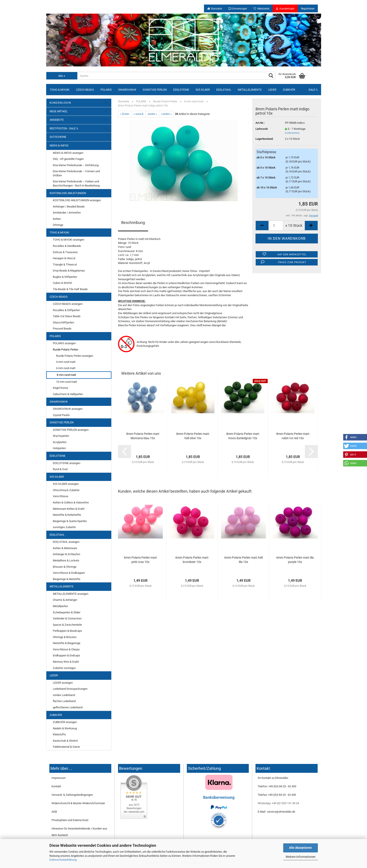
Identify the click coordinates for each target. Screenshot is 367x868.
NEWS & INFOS (59, 145)
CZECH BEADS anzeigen (68, 304)
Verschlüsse (61, 496)
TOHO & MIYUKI (60, 90)
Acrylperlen (60, 442)
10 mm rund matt (66, 382)
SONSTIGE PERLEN (155, 90)
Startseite (215, 9)
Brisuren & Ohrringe (65, 567)
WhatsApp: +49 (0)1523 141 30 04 (278, 803)
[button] (355, 437)
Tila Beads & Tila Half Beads (70, 289)
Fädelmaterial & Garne (66, 747)
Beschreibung (133, 223)
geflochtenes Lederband (68, 707)
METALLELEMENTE (250, 90)
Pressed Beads (62, 329)
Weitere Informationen (301, 857)
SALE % (313, 90)
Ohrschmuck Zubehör (66, 490)
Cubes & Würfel (62, 283)
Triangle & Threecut (65, 264)
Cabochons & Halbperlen (68, 394)
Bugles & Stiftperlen (65, 277)
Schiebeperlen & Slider (67, 612)
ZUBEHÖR (289, 90)
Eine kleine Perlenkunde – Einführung (76, 165)
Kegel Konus (61, 388)
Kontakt (56, 786)
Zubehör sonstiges (64, 668)
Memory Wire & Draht (66, 662)
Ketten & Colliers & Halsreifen (71, 502)
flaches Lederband (64, 701)
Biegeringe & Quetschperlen (70, 521)
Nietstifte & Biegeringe (67, 643)
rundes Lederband (64, 695)
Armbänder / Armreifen (67, 213)
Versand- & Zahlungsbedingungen (72, 795)
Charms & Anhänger (65, 600)
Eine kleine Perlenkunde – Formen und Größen (76, 173)
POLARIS (106, 90)
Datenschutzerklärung (63, 860)
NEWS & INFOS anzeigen (68, 153)
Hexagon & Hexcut (64, 258)
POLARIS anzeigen (64, 343)
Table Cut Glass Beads (67, 316)
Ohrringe (58, 225)
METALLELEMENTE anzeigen (71, 594)
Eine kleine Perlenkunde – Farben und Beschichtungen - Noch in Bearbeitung (76, 183)
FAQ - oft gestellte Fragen (68, 159)
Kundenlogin (285, 9)
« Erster (125, 114)
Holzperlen (59, 448)
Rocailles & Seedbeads (67, 246)
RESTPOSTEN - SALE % (64, 128)
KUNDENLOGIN (60, 103)
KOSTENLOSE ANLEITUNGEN (68, 193)
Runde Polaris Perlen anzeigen (75, 356)
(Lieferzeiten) (292, 133)
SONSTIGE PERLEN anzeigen (71, 430)
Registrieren (308, 9)
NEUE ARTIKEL (59, 111)
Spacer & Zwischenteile (67, 625)
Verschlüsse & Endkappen (69, 573)
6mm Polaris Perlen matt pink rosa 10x (140, 560)
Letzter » (167, 114)
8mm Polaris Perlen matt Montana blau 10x (143, 436)
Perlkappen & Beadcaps (67, 631)
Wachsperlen (61, 436)
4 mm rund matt (66, 362)
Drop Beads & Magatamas (69, 271)
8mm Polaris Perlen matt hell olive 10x (193, 436)
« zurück (138, 114)
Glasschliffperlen (63, 322)
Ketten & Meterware (65, 548)
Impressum (59, 778)
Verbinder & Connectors (67, 618)
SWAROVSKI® (127, 90)
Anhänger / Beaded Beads (69, 207)
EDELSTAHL (224, 90)
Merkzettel (261, 9)
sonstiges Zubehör (64, 527)
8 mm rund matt (66, 375)
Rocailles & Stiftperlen (66, 310)
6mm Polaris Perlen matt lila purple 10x (295, 560)
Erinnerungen (238, 9)
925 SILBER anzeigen (66, 484)
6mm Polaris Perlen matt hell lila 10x (243, 560)
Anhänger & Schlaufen (66, 554)
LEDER (272, 90)
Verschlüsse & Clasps (66, 649)
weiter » (152, 114)
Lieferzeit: (262, 129)
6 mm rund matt (66, 368)
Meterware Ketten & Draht (69, 509)
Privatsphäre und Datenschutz (70, 820)
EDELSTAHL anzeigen (66, 542)
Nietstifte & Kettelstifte (67, 515)
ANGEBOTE (57, 120)
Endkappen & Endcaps (66, 655)
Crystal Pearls (61, 415)
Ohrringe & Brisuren (65, 637)
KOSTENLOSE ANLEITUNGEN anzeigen (77, 200)
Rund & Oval (60, 469)
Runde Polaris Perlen (65, 350)
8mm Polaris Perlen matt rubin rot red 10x (293, 436)
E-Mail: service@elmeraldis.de (276, 812)
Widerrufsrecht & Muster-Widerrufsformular (78, 803)
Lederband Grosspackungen (70, 689)
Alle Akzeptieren (300, 848)
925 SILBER (203, 90)
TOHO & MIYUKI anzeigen (69, 240)
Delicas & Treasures (65, 252)
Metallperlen (60, 606)
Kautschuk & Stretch (65, 741)
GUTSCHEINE (58, 137)
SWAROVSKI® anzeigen (68, 409)
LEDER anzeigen (63, 683)
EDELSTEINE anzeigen (67, 463)
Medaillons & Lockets (66, 560)
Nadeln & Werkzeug (65, 728)
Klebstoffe (59, 734)
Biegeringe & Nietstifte (67, 579)
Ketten (57, 219)
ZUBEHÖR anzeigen (65, 722)
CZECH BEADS (85, 90)
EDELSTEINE (181, 90)
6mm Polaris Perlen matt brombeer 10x (192, 560)
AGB (54, 812)
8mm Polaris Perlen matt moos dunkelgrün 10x (243, 436)
